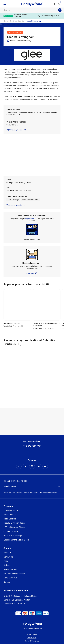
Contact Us (8, 557)
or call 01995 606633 (32, 239)
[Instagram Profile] (32, 466)
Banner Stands (10, 515)
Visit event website (14, 205)
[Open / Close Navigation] (7, 4)
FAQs (6, 561)
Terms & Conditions (32, 641)
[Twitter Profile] (25, 466)
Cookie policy (32, 638)
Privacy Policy (38, 492)
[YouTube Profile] (45, 466)
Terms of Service (50, 492)
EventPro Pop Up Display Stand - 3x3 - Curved (46, 324)
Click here (30, 273)
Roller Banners (10, 519)
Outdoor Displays (11, 531)
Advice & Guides (10, 569)
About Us (7, 553)
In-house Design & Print (49, 16)
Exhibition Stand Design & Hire (16, 540)
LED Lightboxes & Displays (15, 527)
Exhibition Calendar (17, 21)
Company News (10, 578)
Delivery (7, 565)
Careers (7, 582)
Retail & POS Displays (13, 536)
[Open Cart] (59, 4)
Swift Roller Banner (12, 323)
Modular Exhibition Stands (14, 523)
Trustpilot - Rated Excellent (15, 16)
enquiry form (30, 219)
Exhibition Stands (11, 510)
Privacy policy (32, 634)
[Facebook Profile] (19, 466)
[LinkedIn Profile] (39, 466)
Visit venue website (14, 130)
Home (6, 21)
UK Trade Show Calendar (14, 574)
